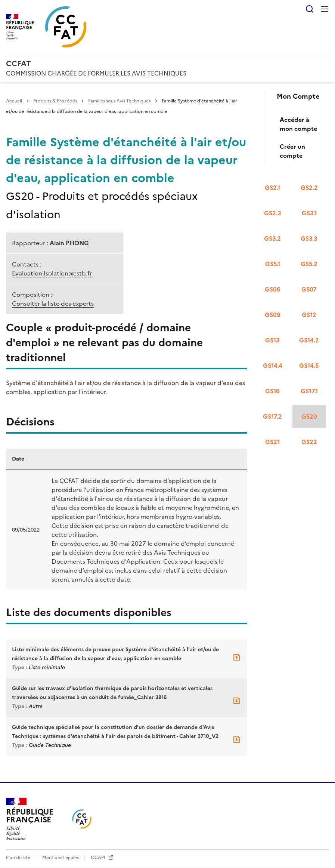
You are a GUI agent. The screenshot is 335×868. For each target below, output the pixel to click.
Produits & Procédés (55, 101)
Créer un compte (292, 151)
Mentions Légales (61, 858)
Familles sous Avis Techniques (119, 101)
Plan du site (19, 858)
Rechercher (310, 9)
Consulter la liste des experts (53, 304)
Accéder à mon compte (298, 124)
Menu (325, 9)
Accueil (14, 101)
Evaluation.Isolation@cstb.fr (52, 273)
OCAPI (99, 858)
